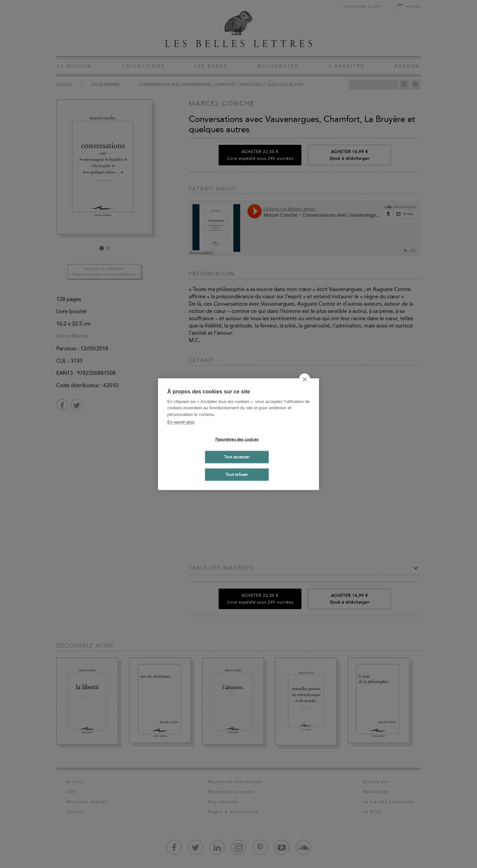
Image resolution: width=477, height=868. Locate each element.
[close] (305, 379)
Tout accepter (237, 457)
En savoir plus (181, 422)
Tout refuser (237, 475)
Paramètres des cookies (237, 439)
